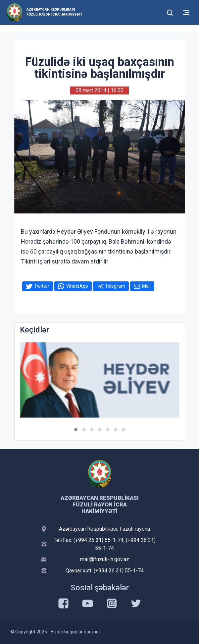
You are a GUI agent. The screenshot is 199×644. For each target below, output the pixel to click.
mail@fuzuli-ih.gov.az (105, 559)
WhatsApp (77, 286)
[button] (76, 430)
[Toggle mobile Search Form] (170, 12)
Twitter (42, 286)
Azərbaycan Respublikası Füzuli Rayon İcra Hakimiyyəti (54, 12)
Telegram (115, 286)
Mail (146, 286)
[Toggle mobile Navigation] (186, 12)
